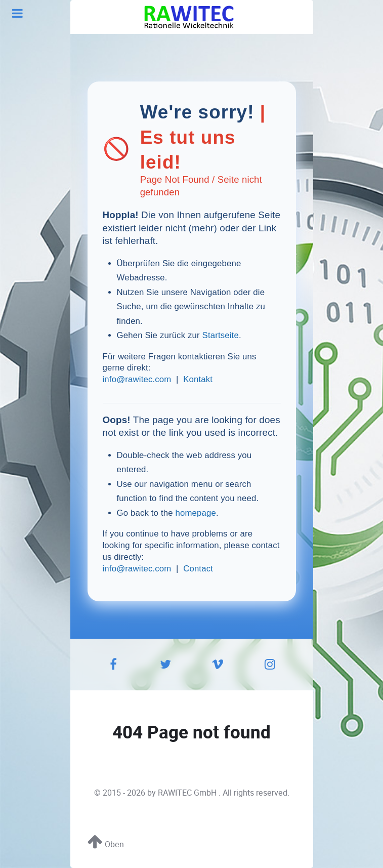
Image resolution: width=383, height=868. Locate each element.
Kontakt (198, 379)
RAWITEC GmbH (188, 793)
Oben (106, 844)
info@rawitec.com (137, 379)
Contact (198, 569)
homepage (195, 513)
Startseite (221, 335)
